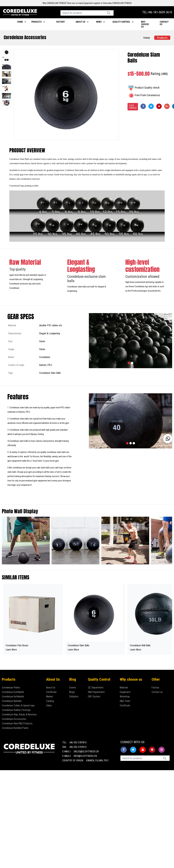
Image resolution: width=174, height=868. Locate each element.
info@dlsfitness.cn (85, 756)
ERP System (94, 697)
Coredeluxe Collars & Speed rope (18, 706)
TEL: (157, 12)
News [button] (99, 22)
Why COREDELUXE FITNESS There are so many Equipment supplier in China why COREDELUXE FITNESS (87, 3)
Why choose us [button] (145, 24)
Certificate (51, 692)
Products (37, 22)
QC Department (96, 688)
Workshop (125, 697)
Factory (61, 22)
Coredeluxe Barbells (12, 701)
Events (73, 688)
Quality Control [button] (121, 22)
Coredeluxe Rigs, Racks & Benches (19, 714)
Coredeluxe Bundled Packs (15, 728)
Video (49, 706)
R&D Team (125, 701)
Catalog (50, 701)
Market (50, 697)
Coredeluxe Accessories (25, 37)
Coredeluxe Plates (11, 688)
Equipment (125, 692)
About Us (51, 688)
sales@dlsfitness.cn (86, 751)
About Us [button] (80, 22)
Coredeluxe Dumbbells (13, 692)
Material (124, 688)
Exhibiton (74, 697)
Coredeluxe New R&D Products (17, 723)
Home (20, 22)
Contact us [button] (164, 23)
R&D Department (96, 692)
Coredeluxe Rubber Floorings (16, 710)
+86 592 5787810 (78, 743)
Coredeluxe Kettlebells (13, 697)
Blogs (72, 692)
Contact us (157, 692)
